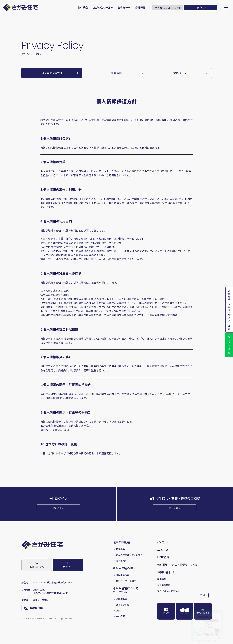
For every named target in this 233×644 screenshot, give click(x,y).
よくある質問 (164, 591)
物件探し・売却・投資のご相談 (177, 570)
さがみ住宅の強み (103, 7)
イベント (163, 548)
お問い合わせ (166, 578)
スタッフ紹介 (123, 611)
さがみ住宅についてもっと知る (126, 596)
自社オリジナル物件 (126, 587)
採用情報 (162, 584)
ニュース (163, 555)
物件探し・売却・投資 (229, 308)
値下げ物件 (121, 566)
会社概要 (140, 7)
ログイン (201, 7)
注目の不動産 (121, 548)
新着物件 (120, 555)
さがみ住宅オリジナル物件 (129, 561)
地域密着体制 (123, 581)
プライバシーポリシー (168, 597)
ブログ (119, 616)
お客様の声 (124, 7)
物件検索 (83, 7)
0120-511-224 (167, 8)
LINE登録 (229, 349)
